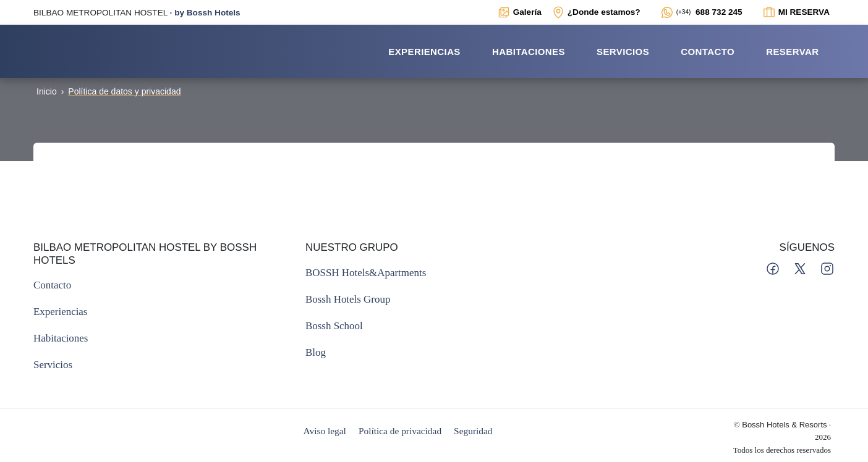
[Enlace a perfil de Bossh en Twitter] (801, 268)
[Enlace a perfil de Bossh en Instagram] (827, 268)
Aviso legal (325, 431)
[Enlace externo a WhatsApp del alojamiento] (701, 12)
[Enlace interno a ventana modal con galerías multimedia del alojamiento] (519, 12)
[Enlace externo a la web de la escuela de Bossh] (334, 326)
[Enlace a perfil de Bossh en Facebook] (774, 268)
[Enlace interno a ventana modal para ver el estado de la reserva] (796, 12)
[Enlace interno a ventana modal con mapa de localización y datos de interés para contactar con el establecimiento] (596, 12)
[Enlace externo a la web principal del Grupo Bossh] (348, 299)
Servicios (623, 52)
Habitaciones (529, 52)
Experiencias (424, 52)
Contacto (708, 52)
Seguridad (473, 431)
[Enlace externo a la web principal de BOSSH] (366, 273)
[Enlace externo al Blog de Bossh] (316, 352)
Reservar (792, 52)
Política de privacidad (400, 431)
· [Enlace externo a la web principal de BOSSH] (137, 13)
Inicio (47, 91)
